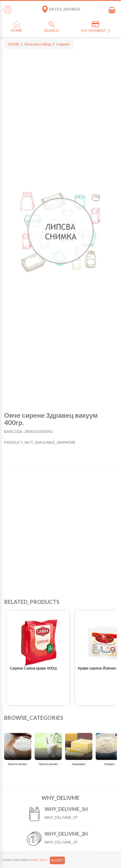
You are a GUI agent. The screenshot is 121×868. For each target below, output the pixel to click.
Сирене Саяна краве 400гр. (34, 668)
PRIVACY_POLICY (39, 860)
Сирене (63, 44)
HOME (14, 44)
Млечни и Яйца (38, 44)
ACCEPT (57, 860)
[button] (38, 668)
